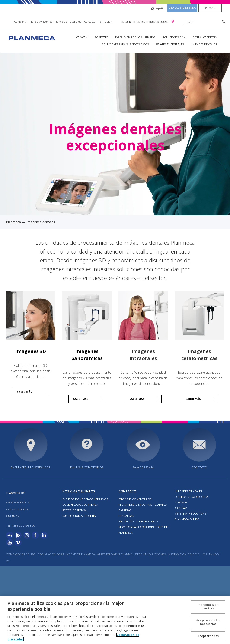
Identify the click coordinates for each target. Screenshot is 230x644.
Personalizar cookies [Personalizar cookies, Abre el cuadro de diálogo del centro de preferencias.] (208, 607)
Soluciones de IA (174, 37)
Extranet (210, 8)
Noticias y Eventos (41, 21)
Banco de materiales (68, 21)
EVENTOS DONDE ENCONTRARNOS (85, 499)
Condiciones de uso (21, 554)
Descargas (126, 516)
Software (101, 37)
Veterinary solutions (191, 514)
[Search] (223, 21)
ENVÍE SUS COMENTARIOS (87, 467)
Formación (105, 21)
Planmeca (13, 222)
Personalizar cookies (150, 554)
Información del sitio (184, 554)
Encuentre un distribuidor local (145, 22)
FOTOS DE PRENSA (74, 510)
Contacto (90, 21)
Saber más (24, 392)
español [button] (158, 9)
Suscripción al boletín (79, 516)
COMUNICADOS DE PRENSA (80, 505)
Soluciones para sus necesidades (125, 44)
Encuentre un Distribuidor (138, 521)
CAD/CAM (82, 37)
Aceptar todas (208, 636)
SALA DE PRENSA (143, 467)
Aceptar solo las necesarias (208, 622)
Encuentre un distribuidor (31, 467)
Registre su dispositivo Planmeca (143, 505)
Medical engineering (182, 8)
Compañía (20, 21)
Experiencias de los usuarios (135, 37)
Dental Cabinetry (205, 37)
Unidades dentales (204, 44)
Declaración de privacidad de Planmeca (67, 554)
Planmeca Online (187, 519)
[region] (115, 620)
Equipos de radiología (191, 497)
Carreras (125, 510)
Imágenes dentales (170, 44)
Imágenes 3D (31, 351)
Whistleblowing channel (115, 554)
